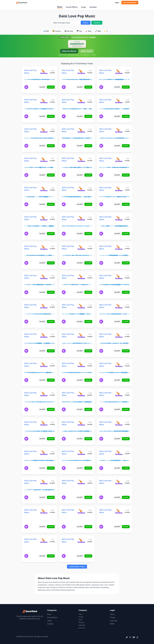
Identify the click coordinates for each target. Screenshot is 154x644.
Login (117, 3)
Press (80, 614)
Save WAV (51, 87)
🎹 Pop (79, 31)
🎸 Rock (89, 31)
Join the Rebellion (130, 3)
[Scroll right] (110, 31)
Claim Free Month (69, 51)
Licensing (113, 621)
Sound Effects (72, 7)
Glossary (81, 622)
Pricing (81, 617)
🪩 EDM (46, 31)
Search (86, 23)
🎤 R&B (98, 31)
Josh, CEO (82, 628)
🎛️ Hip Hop (69, 31)
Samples (93, 7)
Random (97, 23)
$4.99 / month (87, 51)
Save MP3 (42, 87)
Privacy (113, 617)
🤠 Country (57, 31)
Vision (80, 620)
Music (60, 7)
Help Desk (82, 625)
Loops (83, 7)
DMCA (112, 624)
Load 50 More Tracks (77, 567)
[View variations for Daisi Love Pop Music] (44, 72)
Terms (112, 614)
